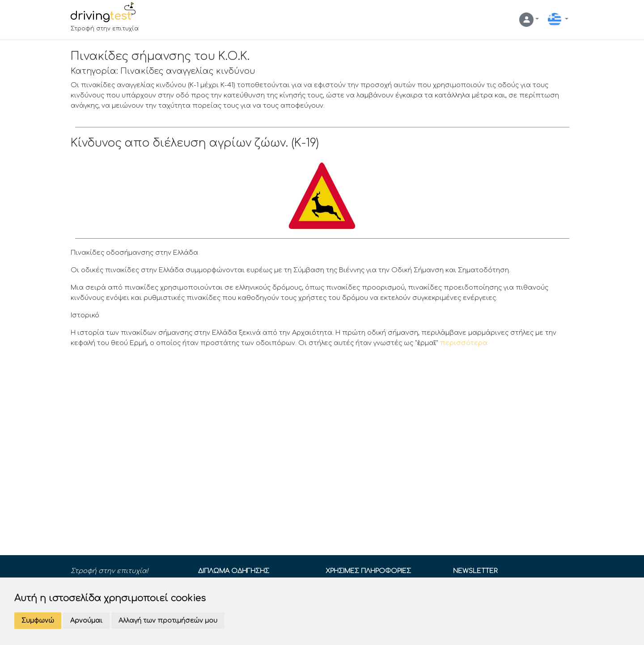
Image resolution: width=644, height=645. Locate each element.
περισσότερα (464, 343)
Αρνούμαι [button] (86, 621)
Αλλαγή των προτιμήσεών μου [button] (168, 621)
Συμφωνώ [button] (38, 621)
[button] (529, 20)
